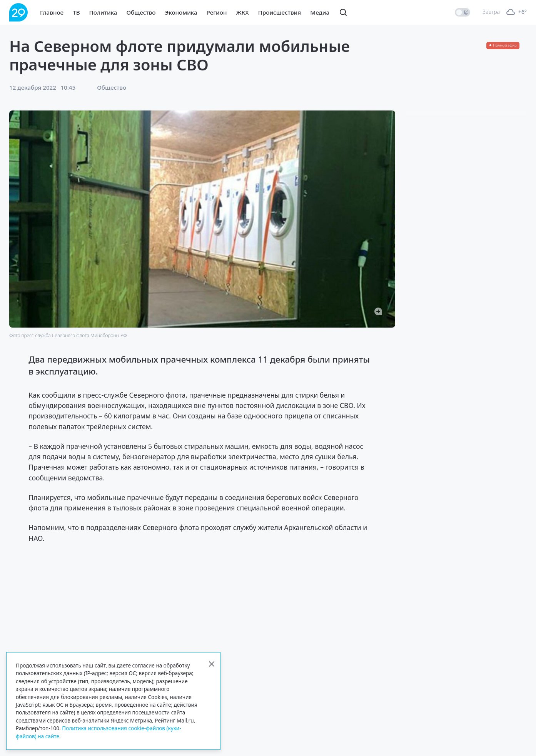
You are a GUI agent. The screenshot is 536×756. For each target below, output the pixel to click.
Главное (52, 12)
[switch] (463, 12)
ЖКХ (242, 12)
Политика (103, 12)
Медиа (320, 12)
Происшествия (280, 12)
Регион (217, 12)
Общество (141, 12)
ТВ (76, 12)
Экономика (181, 12)
